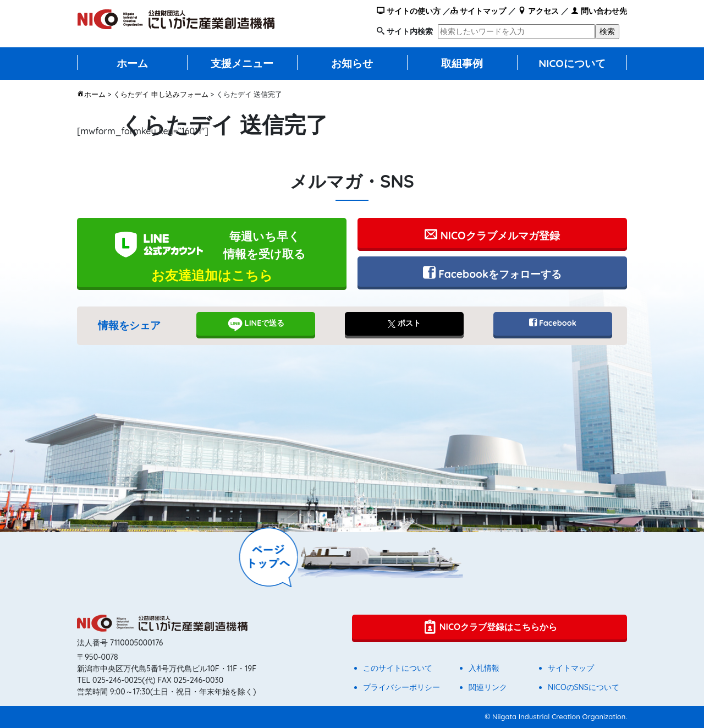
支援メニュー (242, 63)
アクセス (538, 11)
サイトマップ (479, 11)
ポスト (404, 323)
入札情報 (484, 668)
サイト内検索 (410, 31)
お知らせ (352, 63)
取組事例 (462, 63)
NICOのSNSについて (584, 687)
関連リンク (488, 687)
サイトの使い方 (409, 11)
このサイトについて (398, 668)
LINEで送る (256, 324)
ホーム (132, 63)
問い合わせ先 (599, 11)
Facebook (553, 323)
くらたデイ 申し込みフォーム (161, 94)
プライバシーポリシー (402, 687)
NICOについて (572, 63)
